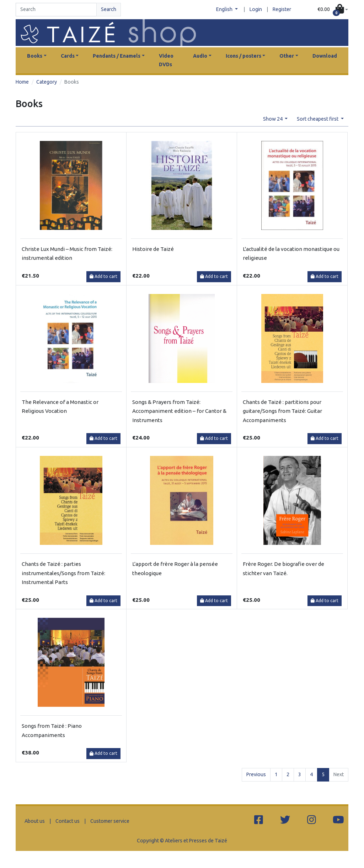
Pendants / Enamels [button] (117, 56)
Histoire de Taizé (153, 249)
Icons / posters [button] (243, 56)
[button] (333, 10)
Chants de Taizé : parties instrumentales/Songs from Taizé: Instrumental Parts (63, 573)
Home (22, 82)
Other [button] (287, 56)
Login (256, 9)
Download (325, 56)
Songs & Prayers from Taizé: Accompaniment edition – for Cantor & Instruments (179, 411)
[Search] (56, 10)
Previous (256, 774)
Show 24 (273, 119)
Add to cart (103, 276)
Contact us (68, 821)
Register (282, 9)
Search (109, 9)
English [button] (225, 9)
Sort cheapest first (318, 119)
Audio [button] (200, 56)
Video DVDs (166, 60)
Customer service (110, 821)
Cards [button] (68, 56)
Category (47, 82)
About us (35, 821)
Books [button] (35, 56)
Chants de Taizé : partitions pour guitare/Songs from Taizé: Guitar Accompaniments (282, 411)
